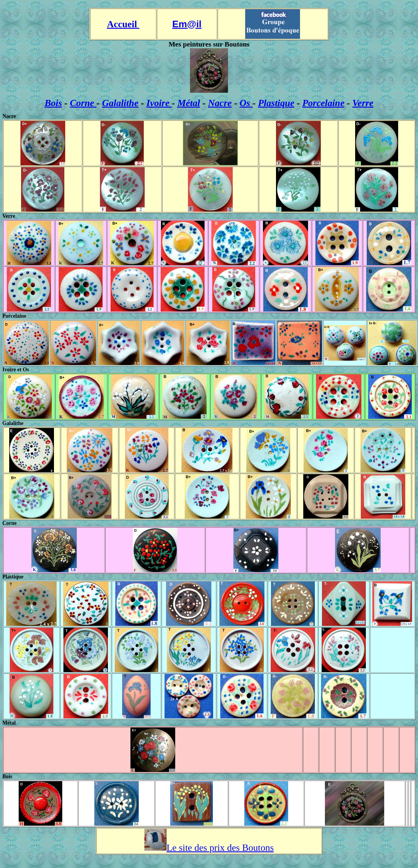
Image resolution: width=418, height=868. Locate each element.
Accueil (123, 24)
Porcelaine (323, 103)
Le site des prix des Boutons (220, 848)
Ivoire (159, 103)
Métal (189, 103)
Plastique (276, 103)
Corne (83, 103)
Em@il (187, 24)
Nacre (220, 103)
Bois (53, 103)
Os (246, 103)
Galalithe (120, 103)
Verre (363, 103)
